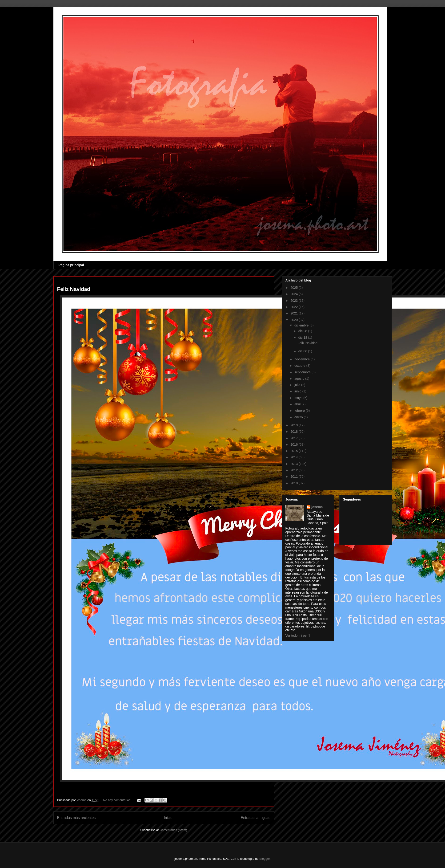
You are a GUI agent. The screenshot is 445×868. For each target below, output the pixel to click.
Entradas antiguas (256, 818)
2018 (295, 432)
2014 (295, 457)
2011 (295, 477)
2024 (295, 294)
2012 (295, 470)
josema (317, 507)
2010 (295, 483)
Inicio (168, 818)
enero (299, 417)
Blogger (265, 859)
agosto (300, 379)
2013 (295, 464)
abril (298, 404)
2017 (295, 438)
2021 (295, 313)
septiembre (303, 372)
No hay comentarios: (118, 800)
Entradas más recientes (76, 818)
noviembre (303, 359)
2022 (295, 307)
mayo (299, 398)
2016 (295, 444)
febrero (300, 411)
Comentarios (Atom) (173, 830)
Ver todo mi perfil (298, 636)
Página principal (71, 265)
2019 (295, 425)
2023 (295, 301)
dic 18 (303, 338)
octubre (300, 366)
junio (298, 391)
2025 (295, 288)
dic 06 (303, 351)
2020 (295, 320)
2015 (295, 451)
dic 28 (303, 331)
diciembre (302, 325)
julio (298, 385)
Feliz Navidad (74, 289)
